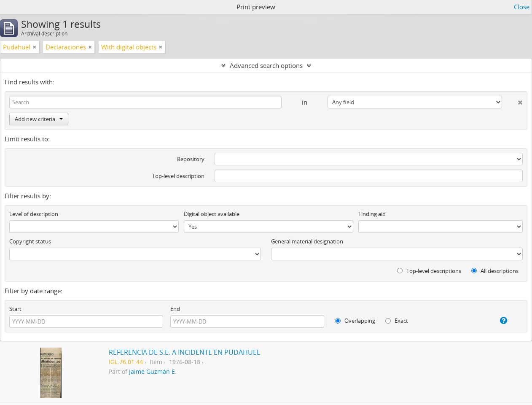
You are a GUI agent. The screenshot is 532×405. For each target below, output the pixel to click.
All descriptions (495, 271)
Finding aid (372, 214)
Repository (191, 159)
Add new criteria (39, 119)
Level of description (34, 214)
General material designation (307, 241)
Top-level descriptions (429, 271)
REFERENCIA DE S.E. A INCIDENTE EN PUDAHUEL (184, 352)
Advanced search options (266, 65)
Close (522, 7)
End (175, 309)
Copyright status (30, 241)
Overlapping (355, 321)
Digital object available (212, 214)
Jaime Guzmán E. (153, 372)
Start (15, 309)
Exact (397, 321)
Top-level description (178, 176)
